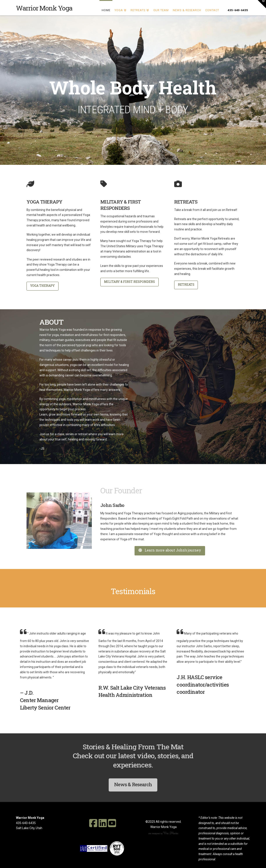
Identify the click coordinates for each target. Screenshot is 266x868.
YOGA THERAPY (43, 286)
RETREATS (186, 284)
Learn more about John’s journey (170, 550)
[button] (262, 4)
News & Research (133, 784)
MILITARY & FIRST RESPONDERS (129, 282)
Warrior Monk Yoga (44, 8)
